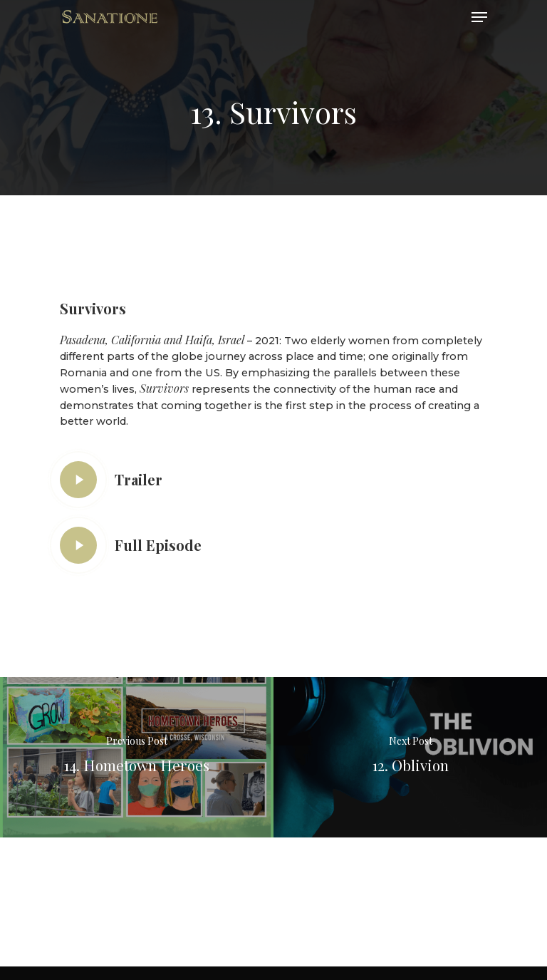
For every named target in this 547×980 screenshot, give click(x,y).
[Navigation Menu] (479, 17)
